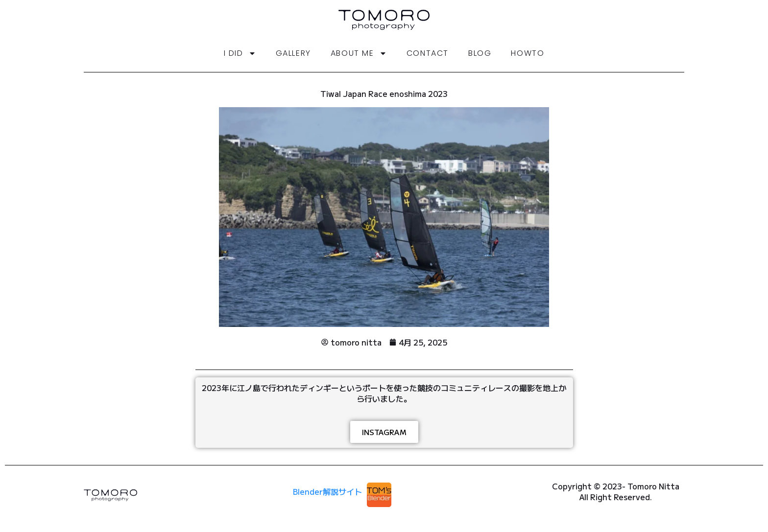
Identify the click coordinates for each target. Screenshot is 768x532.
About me (359, 53)
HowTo (528, 53)
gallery (293, 53)
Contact (428, 53)
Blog (480, 53)
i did (240, 53)
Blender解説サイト (327, 491)
